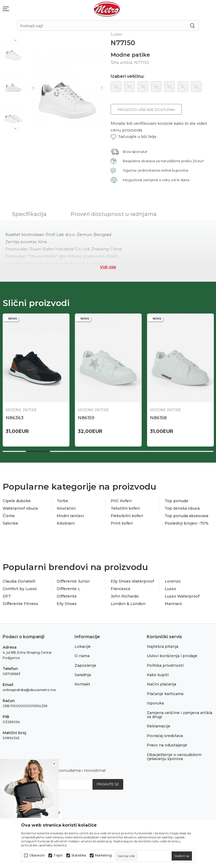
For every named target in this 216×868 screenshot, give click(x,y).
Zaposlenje (85, 665)
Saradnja (83, 675)
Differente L (68, 589)
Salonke (10, 523)
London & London (128, 604)
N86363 (15, 418)
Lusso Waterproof (182, 596)
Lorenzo (173, 581)
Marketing (103, 855)
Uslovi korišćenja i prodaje (172, 656)
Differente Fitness (20, 604)
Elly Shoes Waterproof (132, 581)
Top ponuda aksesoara (186, 516)
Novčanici (66, 508)
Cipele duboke (17, 501)
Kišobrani (66, 523)
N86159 (86, 418)
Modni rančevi (70, 516)
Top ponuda (176, 501)
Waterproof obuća (20, 508)
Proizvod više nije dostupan (146, 110)
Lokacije (83, 646)
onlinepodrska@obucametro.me (29, 690)
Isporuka (155, 703)
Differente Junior (73, 581)
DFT (7, 596)
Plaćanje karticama (165, 694)
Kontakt (82, 684)
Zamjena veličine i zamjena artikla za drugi (180, 715)
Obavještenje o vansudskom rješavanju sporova (174, 757)
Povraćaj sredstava (165, 736)
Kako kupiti (158, 675)
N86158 (158, 418)
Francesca (120, 589)
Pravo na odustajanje (167, 745)
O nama (82, 656)
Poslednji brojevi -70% (187, 523)
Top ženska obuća (182, 508)
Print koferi (122, 523)
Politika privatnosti (165, 665)
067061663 (11, 674)
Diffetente (67, 596)
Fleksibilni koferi (127, 516)
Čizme (9, 516)
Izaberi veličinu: (128, 76)
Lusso (170, 589)
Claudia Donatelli (19, 581)
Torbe (62, 501)
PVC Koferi (121, 501)
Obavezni (37, 855)
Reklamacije (159, 726)
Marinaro (173, 604)
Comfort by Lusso (20, 589)
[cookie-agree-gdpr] (182, 856)
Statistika (79, 855)
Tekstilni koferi (125, 508)
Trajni (58, 855)
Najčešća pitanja (163, 646)
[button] (133, 137)
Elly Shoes (67, 604)
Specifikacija (29, 214)
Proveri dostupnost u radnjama (114, 214)
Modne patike (130, 55)
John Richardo (125, 596)
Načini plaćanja (161, 684)
